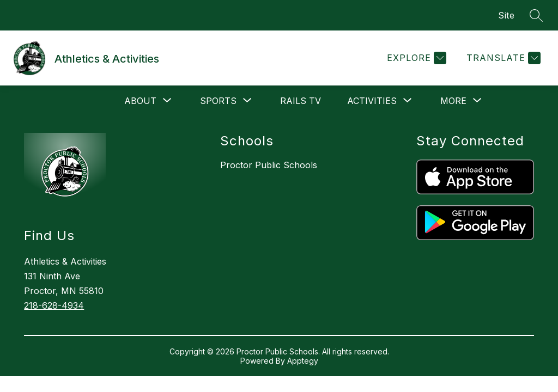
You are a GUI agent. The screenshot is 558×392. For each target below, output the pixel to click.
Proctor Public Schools (269, 165)
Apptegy (303, 361)
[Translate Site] (502, 58)
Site (506, 15)
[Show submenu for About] (140, 101)
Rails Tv (301, 101)
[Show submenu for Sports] (218, 101)
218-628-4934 (54, 305)
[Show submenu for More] (453, 101)
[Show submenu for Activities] (372, 101)
